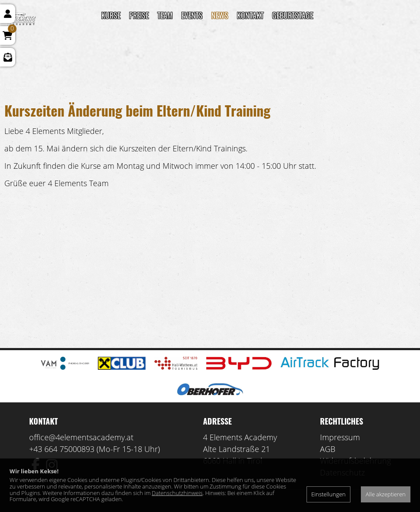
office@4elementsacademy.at (81, 437)
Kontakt (250, 15)
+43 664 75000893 (62, 449)
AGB (328, 449)
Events (192, 15)
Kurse (111, 15)
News (220, 15)
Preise (139, 15)
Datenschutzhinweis (177, 493)
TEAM (165, 15)
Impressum (340, 437)
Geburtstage (293, 15)
